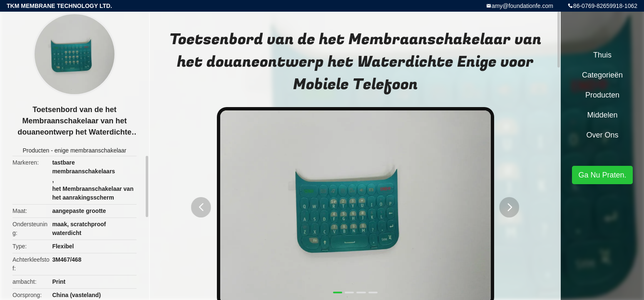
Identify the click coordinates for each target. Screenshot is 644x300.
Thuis (602, 55)
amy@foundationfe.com (522, 6)
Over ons (602, 135)
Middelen (602, 115)
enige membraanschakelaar (91, 150)
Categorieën (602, 75)
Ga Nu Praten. (602, 175)
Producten (36, 150)
